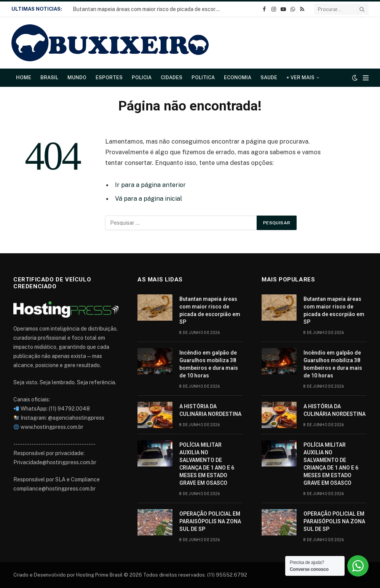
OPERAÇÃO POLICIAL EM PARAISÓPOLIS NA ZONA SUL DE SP (210, 521)
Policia (142, 77)
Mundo (77, 77)
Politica (203, 77)
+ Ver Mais (300, 77)
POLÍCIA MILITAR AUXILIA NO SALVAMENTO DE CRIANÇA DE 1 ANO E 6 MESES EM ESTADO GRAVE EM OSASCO (207, 464)
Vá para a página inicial (148, 198)
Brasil (49, 77)
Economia (238, 77)
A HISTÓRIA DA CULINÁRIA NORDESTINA (210, 410)
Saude (269, 77)
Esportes (109, 77)
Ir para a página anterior (150, 185)
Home (24, 77)
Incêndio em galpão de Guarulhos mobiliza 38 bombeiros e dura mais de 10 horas (209, 364)
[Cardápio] (366, 78)
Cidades (172, 77)
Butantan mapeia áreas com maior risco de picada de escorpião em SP (149, 9)
